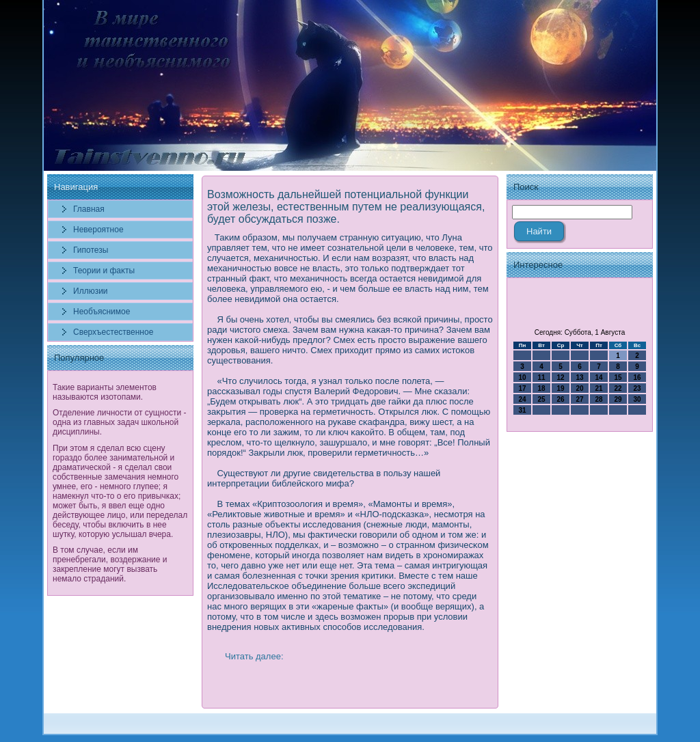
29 (618, 399)
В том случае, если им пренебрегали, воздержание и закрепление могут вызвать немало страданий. (110, 564)
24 (522, 399)
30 (637, 399)
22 (618, 388)
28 (598, 399)
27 (579, 399)
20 (579, 388)
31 (522, 410)
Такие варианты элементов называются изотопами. (105, 392)
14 (598, 377)
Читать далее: (254, 656)
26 (560, 399)
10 (522, 377)
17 (522, 388)
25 (541, 399)
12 (560, 377)
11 (541, 377)
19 (560, 388)
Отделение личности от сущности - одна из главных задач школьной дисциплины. (119, 422)
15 (618, 377)
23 (637, 388)
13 (579, 377)
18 (541, 388)
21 (598, 388)
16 (637, 377)
